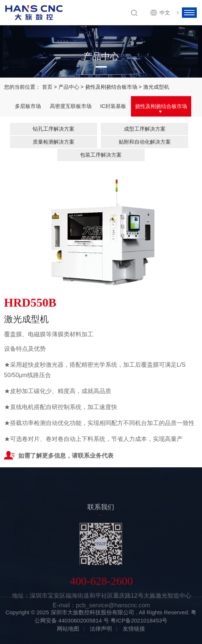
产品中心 (69, 87)
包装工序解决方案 (101, 155)
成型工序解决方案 (145, 129)
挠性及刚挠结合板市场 (111, 87)
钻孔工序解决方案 (54, 129)
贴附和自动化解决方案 (145, 142)
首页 (47, 87)
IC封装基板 (113, 107)
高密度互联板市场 (71, 107)
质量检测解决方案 (54, 142)
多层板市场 (28, 107)
